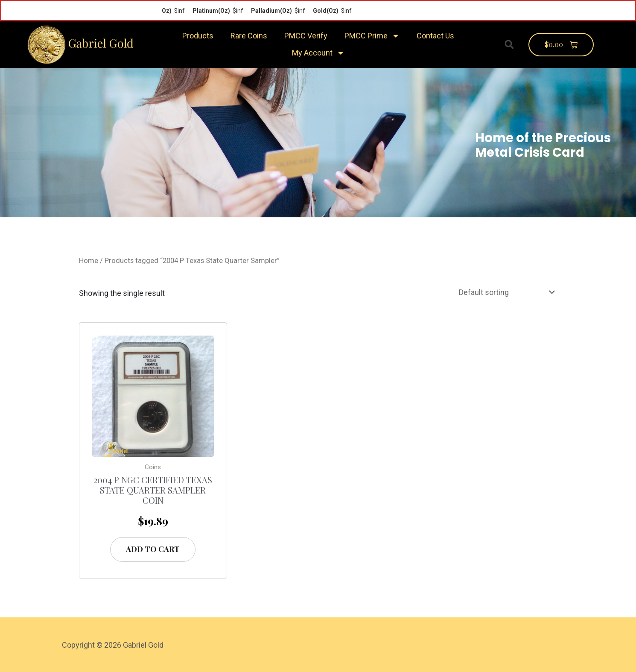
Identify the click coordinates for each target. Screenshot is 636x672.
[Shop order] (505, 292)
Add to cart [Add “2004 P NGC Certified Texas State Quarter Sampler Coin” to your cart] (153, 549)
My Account (318, 53)
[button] (509, 44)
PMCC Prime (372, 36)
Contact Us (435, 36)
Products (198, 36)
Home (89, 261)
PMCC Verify (306, 36)
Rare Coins (249, 36)
